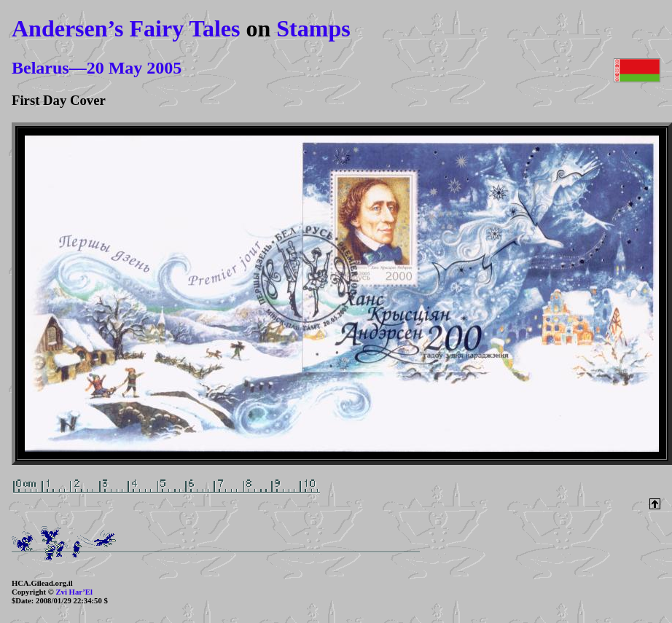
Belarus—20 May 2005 (97, 68)
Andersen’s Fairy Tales (126, 28)
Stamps (313, 28)
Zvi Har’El (74, 592)
